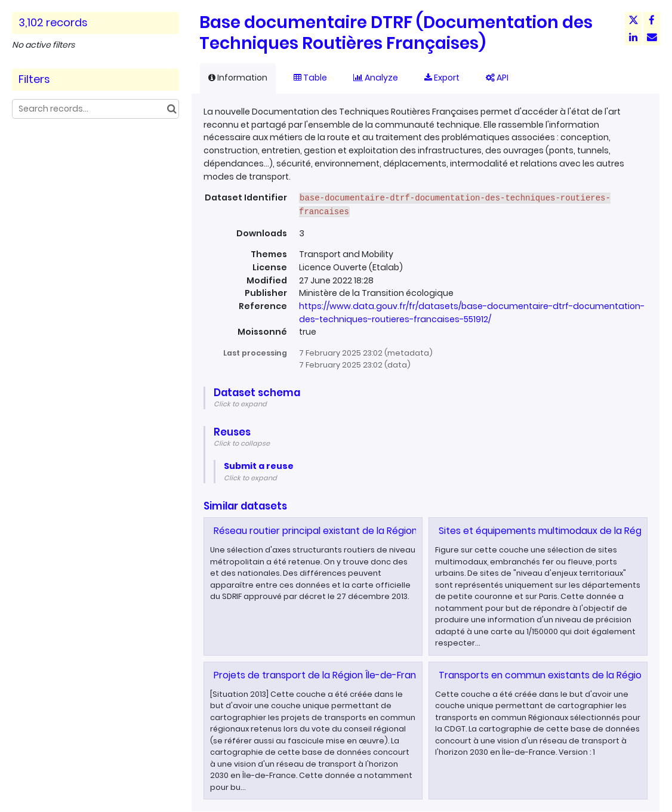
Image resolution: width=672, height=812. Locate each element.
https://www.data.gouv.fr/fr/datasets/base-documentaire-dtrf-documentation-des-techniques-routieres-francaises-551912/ (472, 313)
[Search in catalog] (172, 109)
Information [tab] (238, 78)
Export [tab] (442, 78)
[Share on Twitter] (633, 20)
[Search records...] (95, 109)
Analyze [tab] (376, 78)
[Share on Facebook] (652, 20)
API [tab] (497, 78)
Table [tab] (310, 78)
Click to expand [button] (240, 404)
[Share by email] (652, 37)
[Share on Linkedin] (633, 37)
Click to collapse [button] (242, 443)
